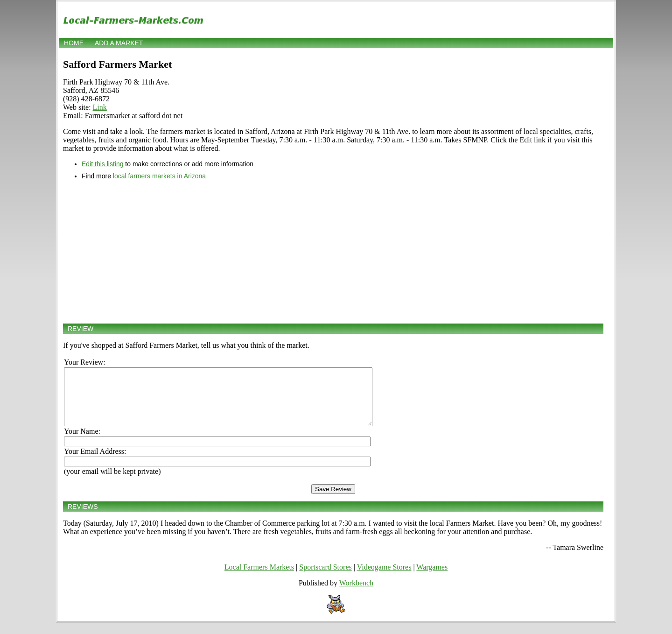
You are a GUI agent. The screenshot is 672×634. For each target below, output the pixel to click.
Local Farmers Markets (259, 578)
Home (74, 43)
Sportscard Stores (325, 578)
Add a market (119, 43)
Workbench (356, 594)
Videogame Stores (384, 578)
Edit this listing (102, 164)
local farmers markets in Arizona (159, 176)
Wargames (432, 578)
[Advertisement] (333, 252)
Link (100, 107)
